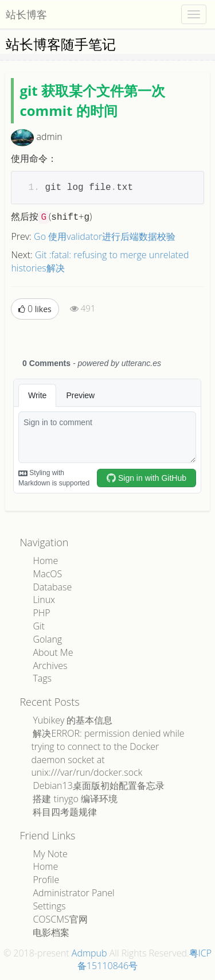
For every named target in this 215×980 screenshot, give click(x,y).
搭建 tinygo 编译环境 (75, 799)
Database (52, 587)
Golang (47, 639)
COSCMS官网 (60, 919)
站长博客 (26, 14)
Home (45, 561)
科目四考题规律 (65, 812)
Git (39, 626)
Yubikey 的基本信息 (73, 720)
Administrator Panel (73, 893)
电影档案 (51, 932)
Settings (49, 906)
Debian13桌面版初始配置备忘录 (98, 785)
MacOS (47, 574)
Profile (46, 880)
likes (35, 309)
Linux (44, 600)
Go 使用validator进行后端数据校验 (105, 236)
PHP (41, 613)
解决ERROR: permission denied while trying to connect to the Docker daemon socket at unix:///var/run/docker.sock (107, 753)
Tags (42, 678)
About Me (53, 652)
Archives (50, 666)
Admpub (89, 953)
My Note (50, 854)
